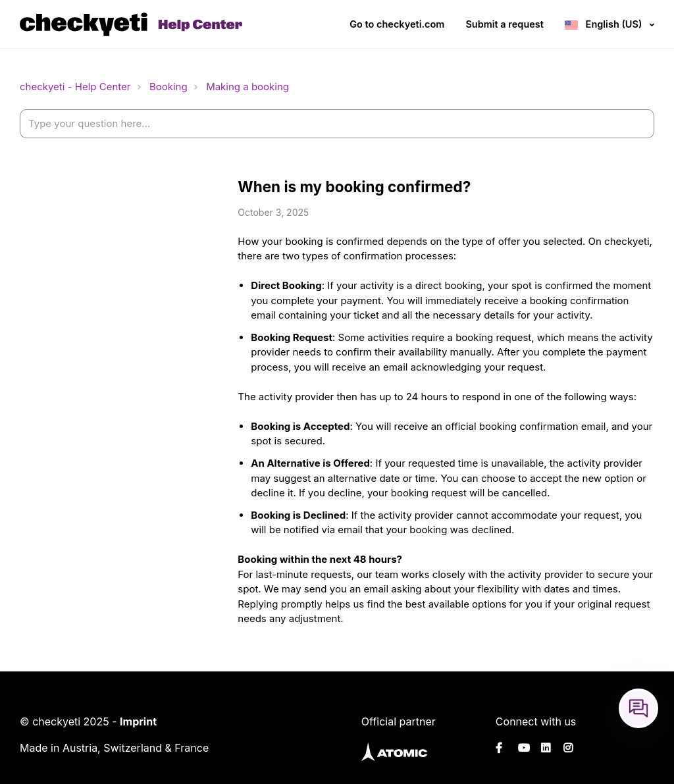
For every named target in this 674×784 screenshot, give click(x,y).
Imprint (138, 721)
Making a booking (247, 87)
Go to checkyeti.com (397, 24)
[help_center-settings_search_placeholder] (337, 124)
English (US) (614, 24)
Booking (168, 87)
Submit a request (505, 24)
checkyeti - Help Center (75, 87)
